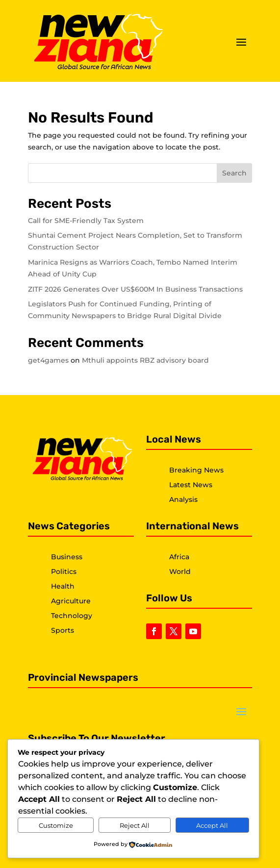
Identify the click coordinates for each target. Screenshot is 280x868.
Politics (64, 571)
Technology (72, 616)
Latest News (191, 485)
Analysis (183, 499)
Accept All (212, 825)
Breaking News (196, 470)
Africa (179, 557)
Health (63, 586)
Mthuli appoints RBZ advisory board (145, 360)
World (180, 571)
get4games (48, 360)
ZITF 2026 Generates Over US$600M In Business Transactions (135, 289)
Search (234, 173)
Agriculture (71, 601)
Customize (56, 825)
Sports (63, 630)
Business (67, 557)
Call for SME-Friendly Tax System (86, 221)
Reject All (135, 825)
